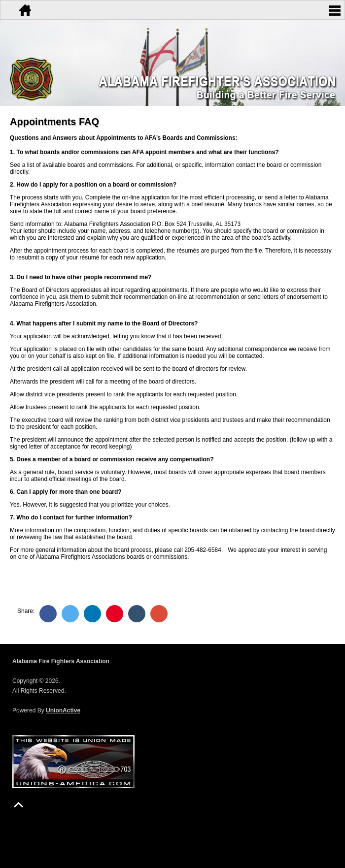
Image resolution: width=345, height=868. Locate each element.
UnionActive (63, 710)
